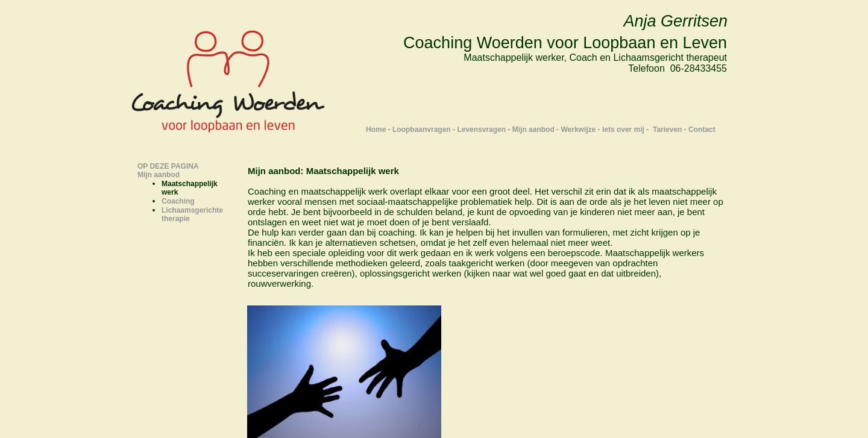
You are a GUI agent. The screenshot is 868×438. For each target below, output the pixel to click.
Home (376, 130)
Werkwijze (578, 130)
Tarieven (667, 130)
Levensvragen (481, 130)
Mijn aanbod (533, 130)
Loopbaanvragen (422, 130)
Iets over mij (623, 130)
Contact (702, 130)
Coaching (178, 201)
